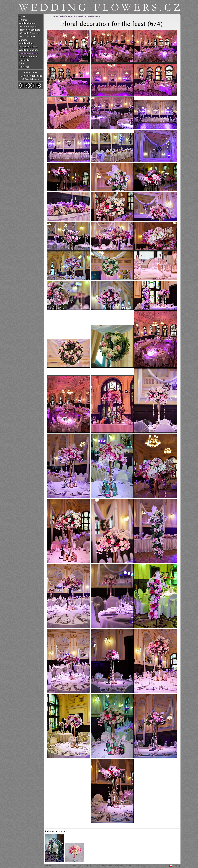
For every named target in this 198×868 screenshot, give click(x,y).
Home (22, 16)
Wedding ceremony (29, 50)
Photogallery (25, 60)
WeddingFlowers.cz (80, 866)
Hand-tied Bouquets (30, 30)
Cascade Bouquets (29, 33)
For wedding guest (28, 47)
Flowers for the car (28, 57)
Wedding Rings (27, 43)
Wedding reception (28, 53)
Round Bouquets (28, 27)
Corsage (23, 40)
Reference (24, 67)
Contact (23, 20)
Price (22, 63)
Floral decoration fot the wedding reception (87, 16)
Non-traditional (27, 37)
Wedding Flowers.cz (65, 16)
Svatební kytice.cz (143, 866)
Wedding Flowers (28, 23)
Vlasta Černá (30, 72)
